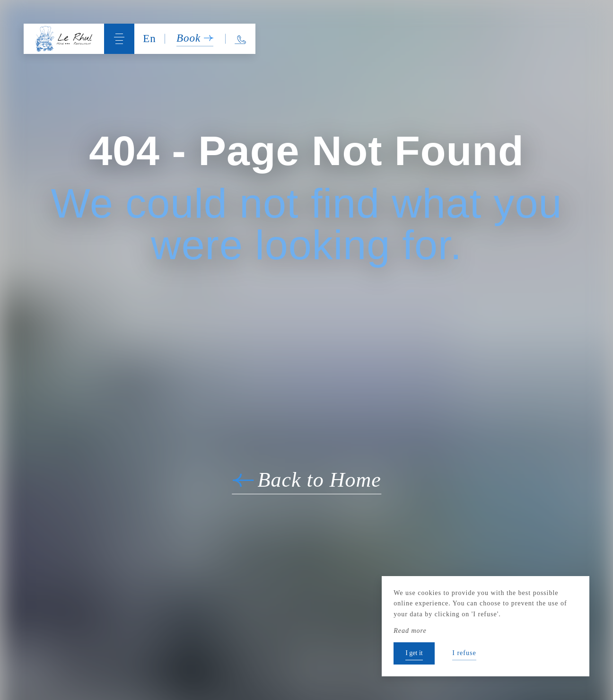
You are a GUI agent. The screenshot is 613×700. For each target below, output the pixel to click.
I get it (414, 653)
